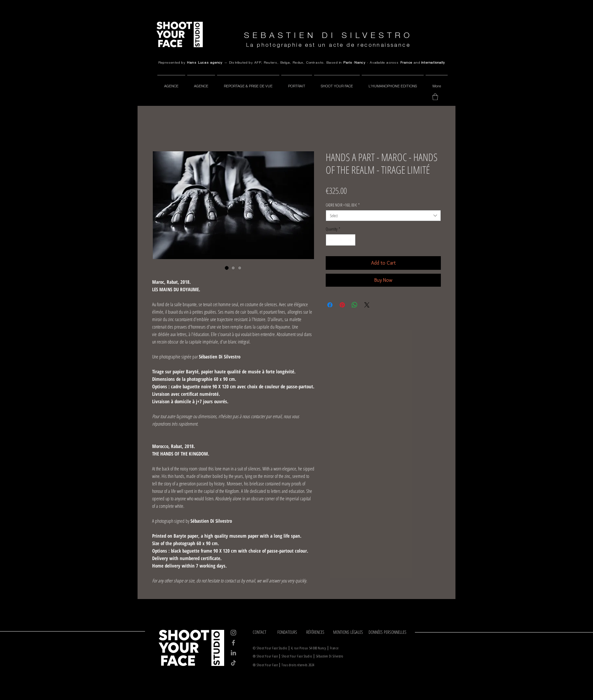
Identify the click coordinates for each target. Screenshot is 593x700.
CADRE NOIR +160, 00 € (343, 205)
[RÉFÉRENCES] (317, 632)
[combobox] (383, 216)
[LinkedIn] (233, 653)
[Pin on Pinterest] (342, 305)
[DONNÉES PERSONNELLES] (389, 632)
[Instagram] (233, 633)
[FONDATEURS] (290, 632)
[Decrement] (331, 240)
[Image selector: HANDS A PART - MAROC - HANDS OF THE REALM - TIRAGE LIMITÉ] (227, 268)
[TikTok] (233, 663)
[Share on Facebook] (330, 305)
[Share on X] (367, 305)
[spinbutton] (341, 240)
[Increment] (351, 240)
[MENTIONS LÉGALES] (349, 632)
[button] (435, 97)
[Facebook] (233, 643)
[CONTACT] (263, 632)
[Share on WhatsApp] (355, 305)
